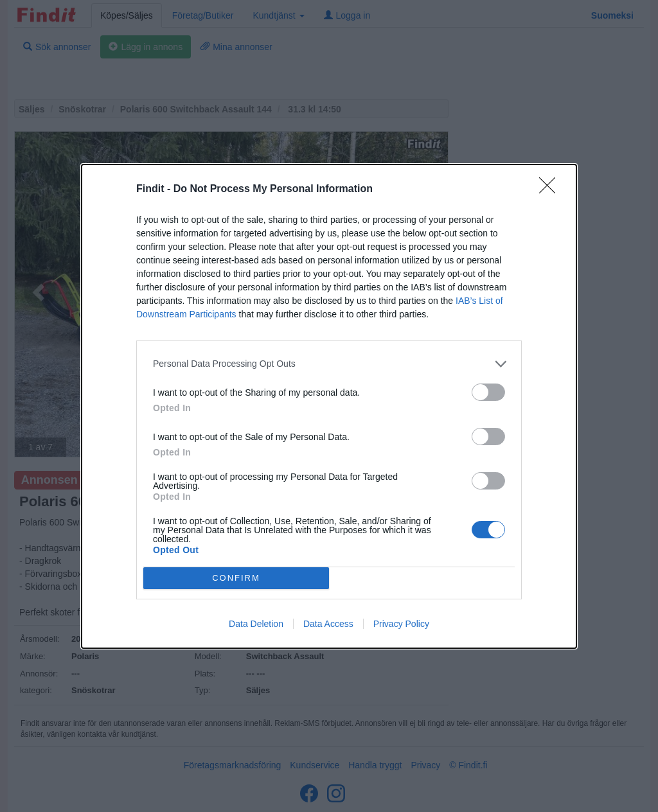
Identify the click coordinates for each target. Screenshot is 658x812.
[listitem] (329, 364)
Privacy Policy (401, 624)
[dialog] (329, 406)
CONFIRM (236, 578)
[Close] (551, 190)
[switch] (488, 392)
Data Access (328, 624)
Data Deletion (256, 624)
